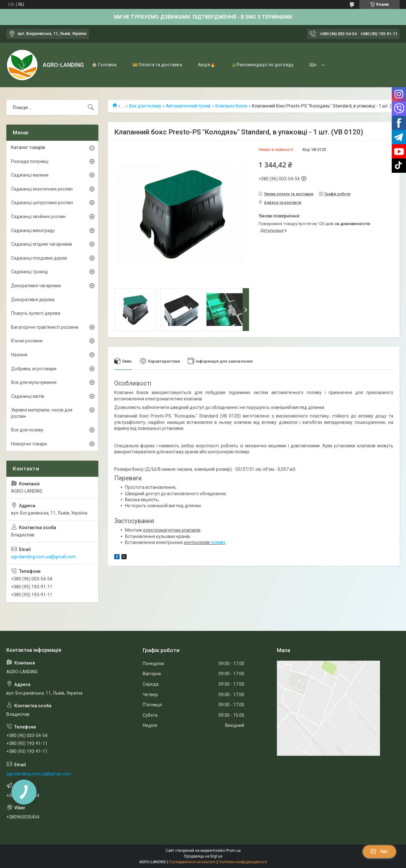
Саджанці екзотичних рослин (42, 189)
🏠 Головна (104, 65)
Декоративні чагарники (36, 286)
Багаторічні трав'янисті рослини (45, 327)
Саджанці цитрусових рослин (42, 203)
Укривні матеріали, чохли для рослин (42, 413)
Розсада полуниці (30, 161)
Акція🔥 (207, 65)
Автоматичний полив (188, 106)
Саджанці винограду (33, 230)
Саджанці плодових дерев (39, 258)
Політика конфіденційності (243, 862)
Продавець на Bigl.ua (203, 856)
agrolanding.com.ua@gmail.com (43, 557)
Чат (379, 852)
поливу (218, 542)
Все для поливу (145, 106)
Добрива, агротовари (34, 369)
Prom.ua (233, 851)
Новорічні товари (29, 444)
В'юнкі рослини (27, 341)
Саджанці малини (30, 175)
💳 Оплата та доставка (157, 65)
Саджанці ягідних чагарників (42, 244)
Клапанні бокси (231, 106)
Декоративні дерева (33, 300)
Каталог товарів (28, 147)
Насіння (19, 355)
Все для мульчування (34, 382)
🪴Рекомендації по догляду (262, 65)
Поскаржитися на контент (192, 862)
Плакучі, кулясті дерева (36, 313)
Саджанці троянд (29, 272)
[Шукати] (91, 107)
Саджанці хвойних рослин (38, 217)
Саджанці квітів (28, 396)
